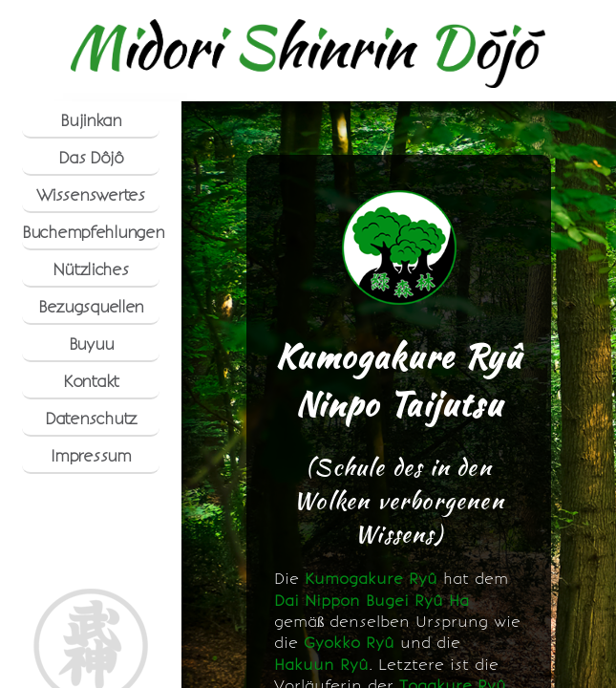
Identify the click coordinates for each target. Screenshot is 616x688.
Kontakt (91, 381)
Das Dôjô (91, 158)
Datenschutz (91, 419)
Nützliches (90, 269)
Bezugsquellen (91, 307)
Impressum (90, 456)
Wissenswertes (90, 195)
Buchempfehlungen (91, 232)
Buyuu (91, 344)
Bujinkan (91, 120)
